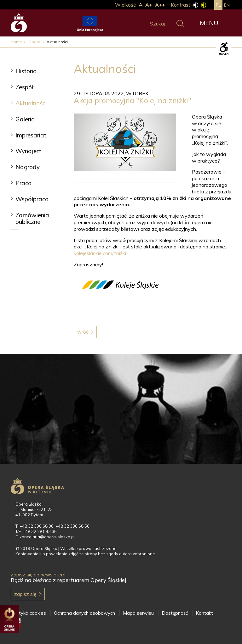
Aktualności (31, 103)
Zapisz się (25, 594)
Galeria (25, 119)
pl (218, 5)
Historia (26, 71)
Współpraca (32, 199)
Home (16, 42)
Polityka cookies (28, 613)
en (227, 5)
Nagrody (28, 167)
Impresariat (31, 135)
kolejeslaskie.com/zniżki (100, 253)
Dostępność (175, 613)
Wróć (83, 332)
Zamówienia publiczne (32, 218)
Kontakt (204, 613)
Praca (24, 183)
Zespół (24, 87)
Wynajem (29, 151)
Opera (35, 42)
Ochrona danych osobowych (84, 613)
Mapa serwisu (138, 613)
